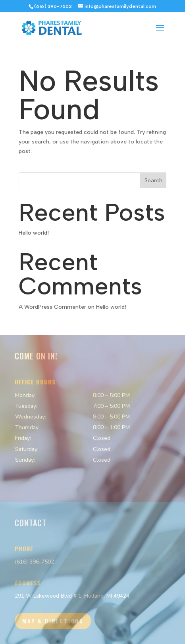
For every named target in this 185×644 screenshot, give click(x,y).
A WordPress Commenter (52, 307)
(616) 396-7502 (34, 562)
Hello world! (34, 233)
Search (153, 181)
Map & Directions (53, 621)
